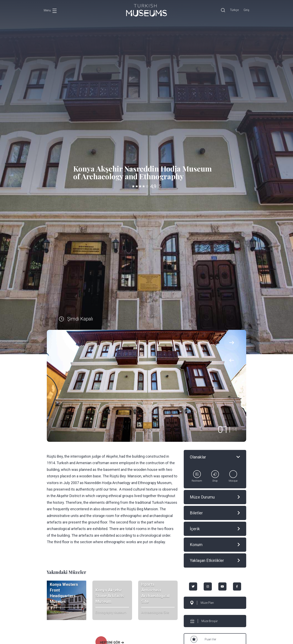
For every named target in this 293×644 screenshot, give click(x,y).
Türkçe (234, 10)
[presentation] (232, 360)
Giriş (246, 10)
